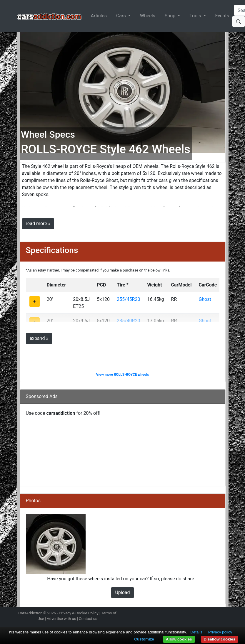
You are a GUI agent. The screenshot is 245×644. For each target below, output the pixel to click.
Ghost (205, 299)
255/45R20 (128, 299)
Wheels (148, 16)
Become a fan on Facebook (204, 614)
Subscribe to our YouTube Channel (225, 614)
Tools (196, 16)
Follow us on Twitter (194, 614)
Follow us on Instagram (184, 614)
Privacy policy (220, 632)
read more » (38, 224)
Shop (171, 16)
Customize (144, 639)
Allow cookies (179, 639)
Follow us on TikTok (214, 614)
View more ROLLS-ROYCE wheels (123, 375)
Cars (122, 16)
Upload (122, 592)
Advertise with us (61, 619)
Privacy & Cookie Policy (79, 613)
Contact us (88, 619)
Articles (99, 16)
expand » (39, 338)
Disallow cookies (220, 639)
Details (196, 632)
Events (222, 16)
